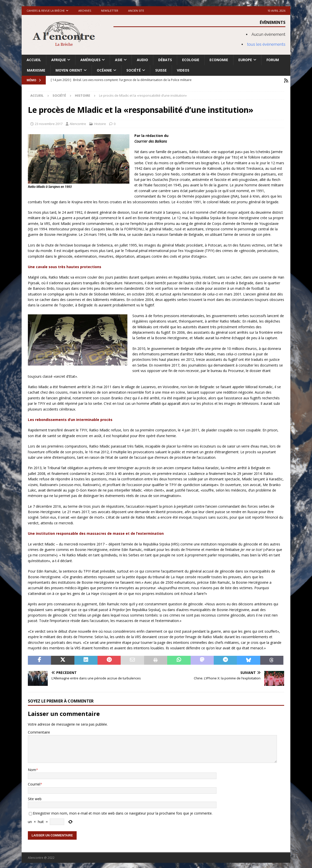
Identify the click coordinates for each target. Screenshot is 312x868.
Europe (245, 60)
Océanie (104, 70)
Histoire (100, 123)
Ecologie (191, 60)
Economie (219, 60)
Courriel (34, 783)
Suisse (161, 70)
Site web (35, 798)
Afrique (59, 60)
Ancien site (136, 11)
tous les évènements (266, 44)
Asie (119, 60)
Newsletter (110, 11)
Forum (273, 60)
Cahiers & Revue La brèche (46, 11)
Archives (85, 11)
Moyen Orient (69, 70)
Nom (32, 769)
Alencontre (78, 123)
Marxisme (36, 70)
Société (134, 70)
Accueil (34, 60)
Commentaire (39, 731)
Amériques (90, 60)
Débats (165, 60)
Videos (183, 70)
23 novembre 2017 (49, 123)
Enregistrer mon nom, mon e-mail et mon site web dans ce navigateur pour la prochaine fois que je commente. (123, 812)
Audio (142, 60)
